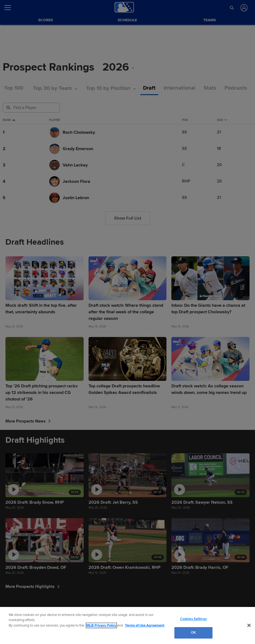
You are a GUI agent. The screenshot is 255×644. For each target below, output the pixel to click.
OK (193, 633)
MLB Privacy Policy (101, 625)
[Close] (249, 625)
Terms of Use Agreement (145, 625)
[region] (127, 625)
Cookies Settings (193, 619)
